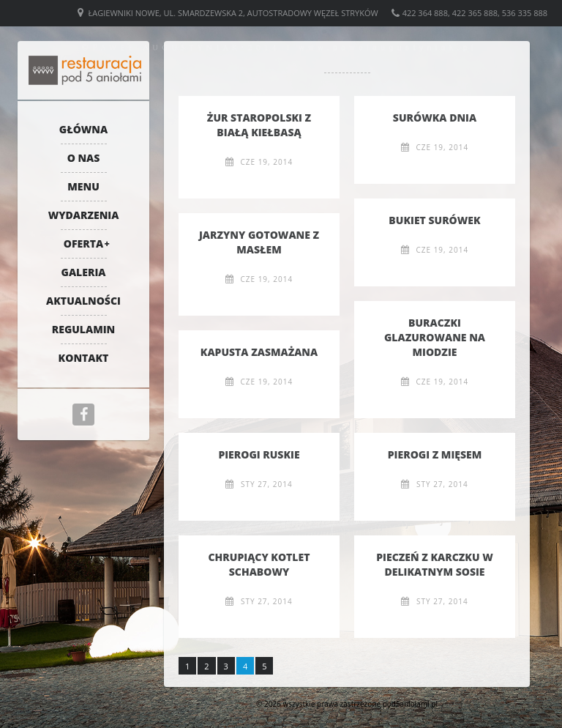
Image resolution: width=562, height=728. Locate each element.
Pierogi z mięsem (435, 454)
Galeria (84, 272)
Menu (83, 186)
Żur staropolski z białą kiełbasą (259, 125)
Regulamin (84, 329)
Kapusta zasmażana (259, 352)
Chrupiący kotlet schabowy (259, 564)
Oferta (83, 244)
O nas (84, 158)
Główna (83, 129)
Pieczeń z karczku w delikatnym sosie (435, 564)
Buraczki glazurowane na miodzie (435, 337)
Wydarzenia (84, 215)
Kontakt (84, 358)
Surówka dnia (435, 118)
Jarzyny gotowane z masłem (259, 242)
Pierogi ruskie (259, 454)
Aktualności (83, 301)
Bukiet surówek (434, 220)
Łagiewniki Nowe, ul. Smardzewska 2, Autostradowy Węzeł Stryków (233, 13)
